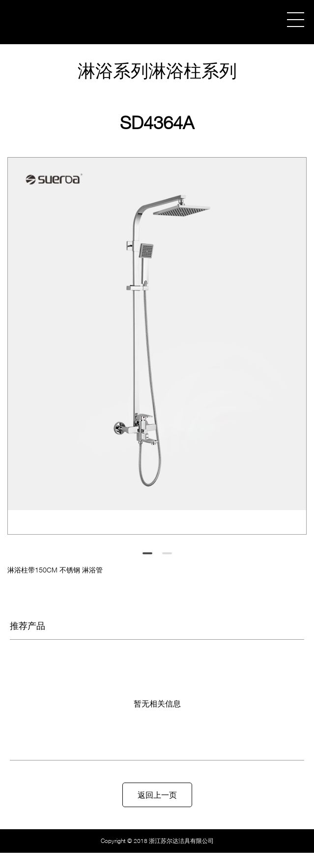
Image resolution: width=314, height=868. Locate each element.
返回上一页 (157, 795)
